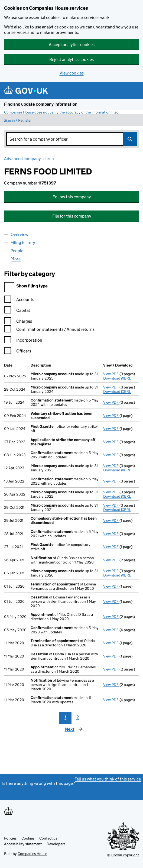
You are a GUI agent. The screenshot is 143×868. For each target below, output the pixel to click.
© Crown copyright (123, 855)
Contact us (48, 838)
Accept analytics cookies (72, 45)
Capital (17, 311)
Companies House (32, 854)
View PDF (111, 374)
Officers (18, 352)
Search (130, 139)
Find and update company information (41, 104)
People (17, 251)
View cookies (72, 73)
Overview (19, 234)
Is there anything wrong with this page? (38, 783)
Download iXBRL (117, 378)
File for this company (72, 216)
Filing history (23, 243)
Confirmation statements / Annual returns (49, 330)
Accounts (19, 300)
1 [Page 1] (66, 717)
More (16, 259)
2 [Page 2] (78, 717)
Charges (18, 322)
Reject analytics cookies (71, 59)
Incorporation (23, 341)
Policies (10, 838)
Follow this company (72, 197)
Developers (56, 844)
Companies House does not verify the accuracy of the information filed (61, 112)
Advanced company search (29, 159)
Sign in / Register (18, 120)
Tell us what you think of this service (108, 779)
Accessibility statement (23, 844)
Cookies (28, 838)
